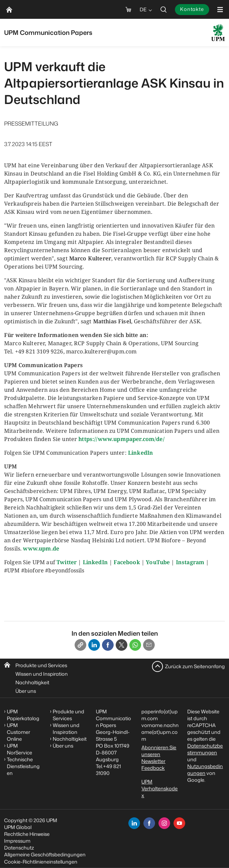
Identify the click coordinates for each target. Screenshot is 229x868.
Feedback (153, 768)
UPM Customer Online (18, 732)
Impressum (17, 841)
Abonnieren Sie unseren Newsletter (159, 754)
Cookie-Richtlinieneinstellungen (41, 862)
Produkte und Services (41, 665)
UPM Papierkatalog (23, 715)
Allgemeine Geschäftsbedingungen (45, 854)
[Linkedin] (94, 645)
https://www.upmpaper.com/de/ (121, 439)
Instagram (190, 562)
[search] (164, 9)
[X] (122, 645)
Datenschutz (19, 848)
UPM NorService (20, 749)
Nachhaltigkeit (32, 682)
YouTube (158, 562)
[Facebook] (108, 645)
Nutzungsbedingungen (205, 770)
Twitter (67, 562)
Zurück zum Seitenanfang (195, 666)
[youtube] (179, 823)
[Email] (149, 645)
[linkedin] (134, 823)
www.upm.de (41, 548)
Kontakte (192, 9)
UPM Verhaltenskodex (160, 788)
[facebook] (149, 823)
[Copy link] (80, 645)
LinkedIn (141, 453)
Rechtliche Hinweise (27, 834)
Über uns (26, 691)
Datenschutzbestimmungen (205, 749)
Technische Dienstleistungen (23, 766)
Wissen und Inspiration (42, 674)
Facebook (127, 562)
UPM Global (18, 827)
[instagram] (164, 823)
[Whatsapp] (135, 645)
